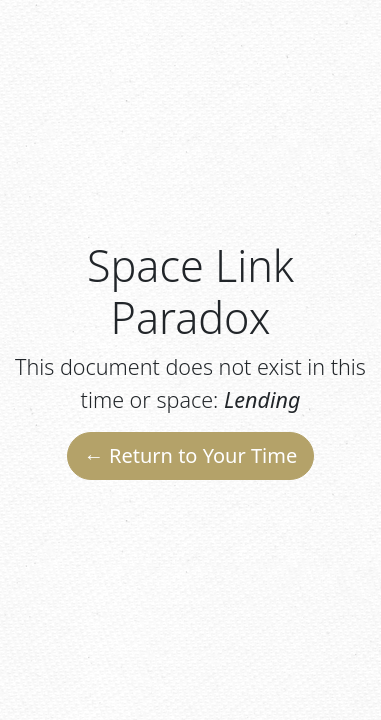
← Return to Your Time (190, 455)
